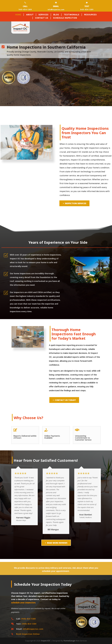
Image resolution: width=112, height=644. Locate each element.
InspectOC (46, 641)
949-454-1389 (25, 10)
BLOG (56, 15)
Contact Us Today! (65, 400)
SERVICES (43, 15)
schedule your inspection (23, 602)
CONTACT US (42, 18)
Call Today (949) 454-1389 (20, 64)
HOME (18, 15)
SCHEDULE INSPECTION (65, 18)
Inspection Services (76, 203)
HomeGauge (69, 641)
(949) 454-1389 (26, 619)
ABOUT (30, 15)
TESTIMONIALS (72, 15)
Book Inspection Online (26, 634)
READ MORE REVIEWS (57, 543)
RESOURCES (90, 15)
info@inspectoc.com (56, 10)
